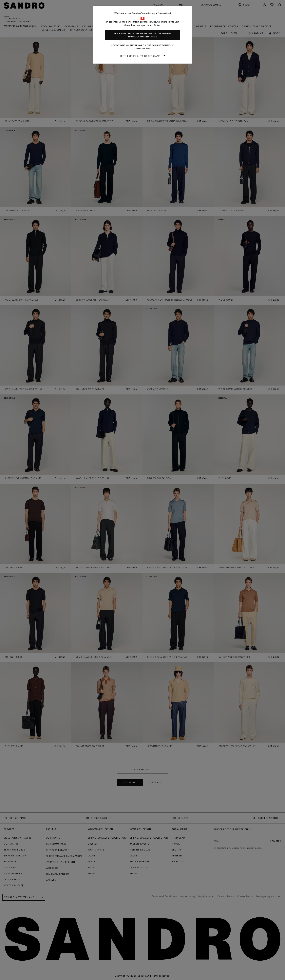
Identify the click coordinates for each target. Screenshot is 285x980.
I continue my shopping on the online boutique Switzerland (143, 47)
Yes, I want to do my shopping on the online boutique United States (142, 35)
